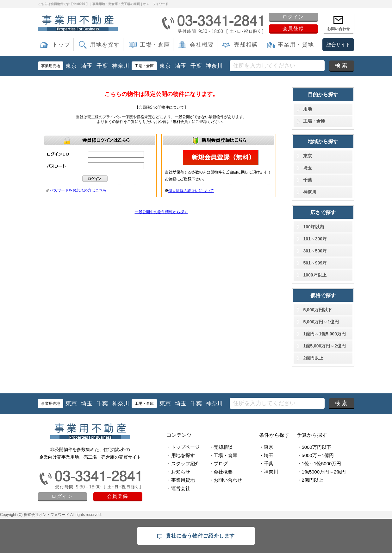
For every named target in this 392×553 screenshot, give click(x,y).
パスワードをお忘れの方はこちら (78, 190)
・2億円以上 (310, 480)
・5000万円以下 (314, 447)
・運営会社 (178, 488)
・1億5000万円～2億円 (321, 472)
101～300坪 (315, 239)
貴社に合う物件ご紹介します (196, 536)
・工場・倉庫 (223, 455)
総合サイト (338, 44)
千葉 (102, 66)
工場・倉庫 (155, 45)
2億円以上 (313, 358)
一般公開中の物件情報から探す (161, 212)
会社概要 (202, 45)
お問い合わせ (339, 29)
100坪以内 (313, 227)
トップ (61, 45)
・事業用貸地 (181, 480)
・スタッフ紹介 (183, 464)
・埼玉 (266, 455)
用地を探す (105, 45)
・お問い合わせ (225, 480)
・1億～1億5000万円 (319, 464)
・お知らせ (178, 472)
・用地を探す (181, 455)
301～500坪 (315, 251)
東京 (71, 66)
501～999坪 (315, 263)
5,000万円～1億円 (321, 322)
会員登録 (293, 28)
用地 (308, 109)
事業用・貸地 (296, 45)
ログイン (293, 17)
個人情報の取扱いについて (191, 191)
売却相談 (246, 45)
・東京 (266, 447)
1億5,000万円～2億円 (324, 346)
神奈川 (121, 66)
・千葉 (266, 464)
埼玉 (87, 66)
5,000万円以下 (317, 310)
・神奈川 (269, 472)
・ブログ (218, 464)
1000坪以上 (315, 275)
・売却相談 (221, 447)
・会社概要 (221, 472)
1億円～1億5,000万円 (324, 334)
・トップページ (183, 447)
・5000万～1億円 (315, 455)
